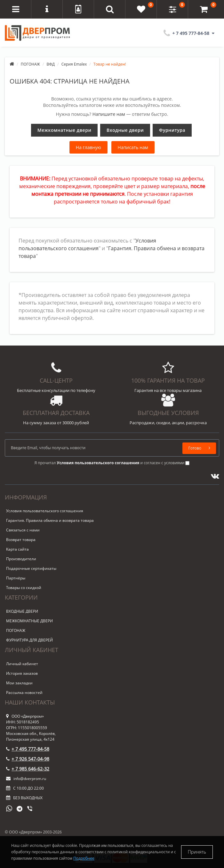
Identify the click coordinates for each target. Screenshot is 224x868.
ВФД (51, 64)
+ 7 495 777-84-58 (28, 749)
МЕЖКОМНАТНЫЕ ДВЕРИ (29, 621)
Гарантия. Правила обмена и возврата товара (50, 520)
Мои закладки (19, 683)
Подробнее (84, 858)
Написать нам (133, 147)
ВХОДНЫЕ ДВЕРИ (22, 611)
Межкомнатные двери (64, 130)
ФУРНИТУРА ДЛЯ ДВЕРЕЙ (29, 640)
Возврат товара (21, 540)
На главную (88, 147)
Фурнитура (172, 130)
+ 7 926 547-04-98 (28, 759)
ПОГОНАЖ (30, 64)
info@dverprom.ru (26, 779)
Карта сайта (17, 549)
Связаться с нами (23, 530)
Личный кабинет (22, 664)
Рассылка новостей (24, 693)
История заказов (22, 673)
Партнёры (16, 578)
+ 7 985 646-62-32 (28, 769)
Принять (197, 852)
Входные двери (125, 130)
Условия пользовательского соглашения (45, 511)
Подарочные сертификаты (31, 568)
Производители (21, 559)
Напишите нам (109, 114)
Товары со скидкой (24, 588)
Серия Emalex (74, 64)
